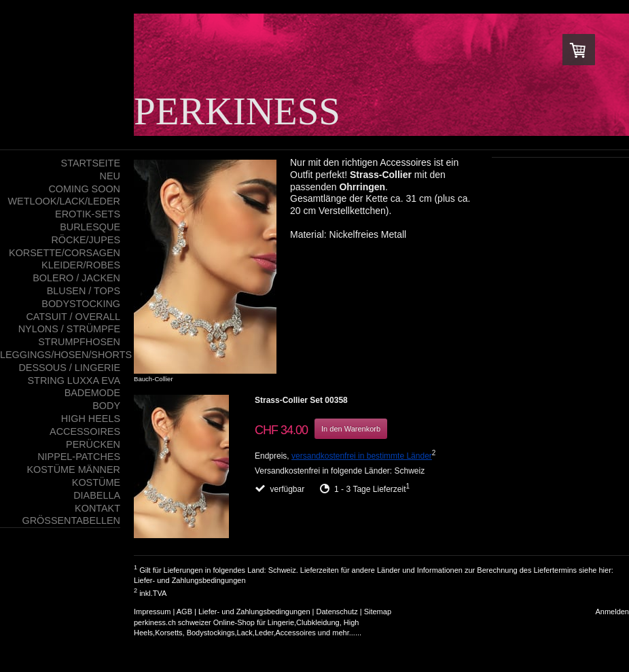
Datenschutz (337, 612)
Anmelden (612, 612)
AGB (184, 612)
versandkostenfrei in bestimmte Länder (362, 456)
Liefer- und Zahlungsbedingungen (190, 580)
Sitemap (378, 612)
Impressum (152, 612)
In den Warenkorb (351, 429)
